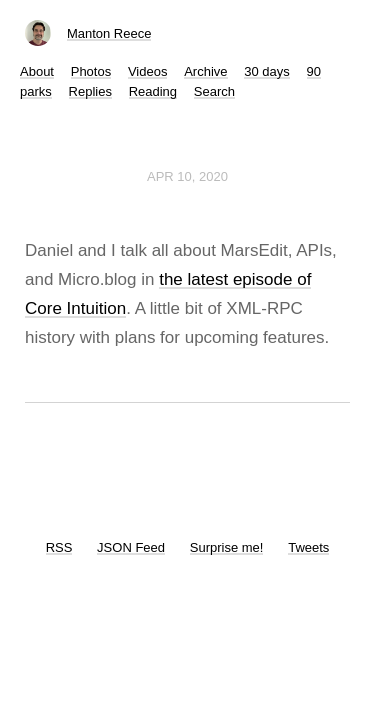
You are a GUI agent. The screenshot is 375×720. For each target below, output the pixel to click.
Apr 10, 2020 (187, 176)
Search (214, 91)
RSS (59, 547)
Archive (205, 71)
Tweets (308, 547)
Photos (91, 71)
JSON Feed (131, 547)
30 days (267, 71)
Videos (148, 71)
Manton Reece (109, 33)
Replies (90, 91)
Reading (153, 91)
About (37, 71)
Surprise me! (227, 547)
